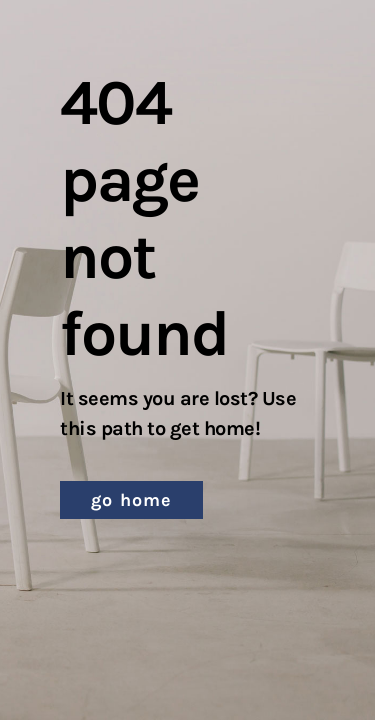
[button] (131, 500)
